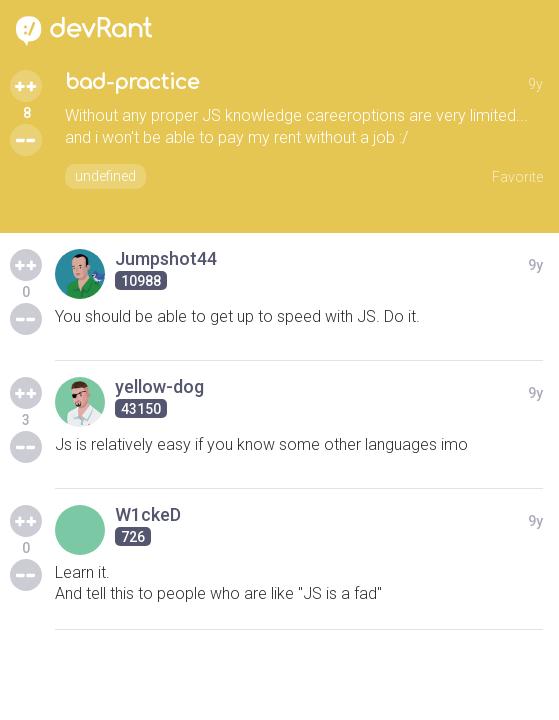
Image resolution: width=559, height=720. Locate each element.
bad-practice (132, 82)
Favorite (517, 177)
